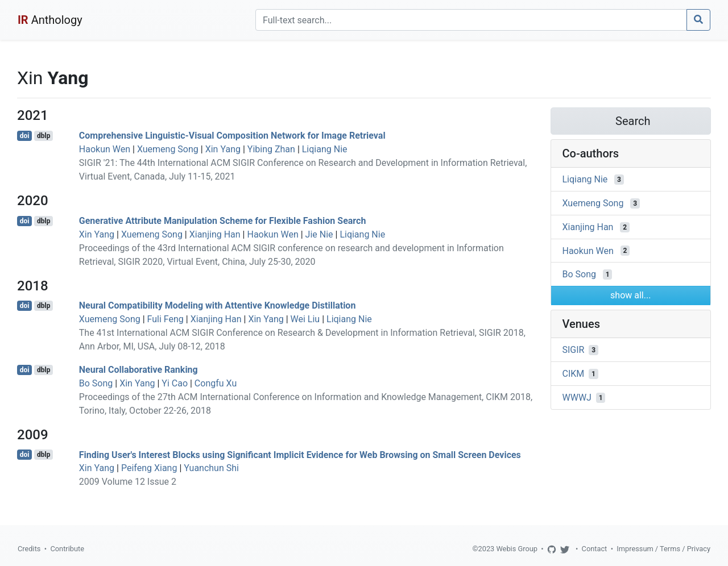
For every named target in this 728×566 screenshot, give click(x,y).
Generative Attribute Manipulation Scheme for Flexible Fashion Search (223, 221)
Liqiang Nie (325, 149)
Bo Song (96, 383)
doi (25, 136)
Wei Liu (305, 319)
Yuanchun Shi (211, 468)
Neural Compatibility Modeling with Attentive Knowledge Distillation (218, 305)
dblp (44, 136)
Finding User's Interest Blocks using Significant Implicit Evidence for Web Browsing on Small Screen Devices (300, 454)
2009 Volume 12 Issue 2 (128, 482)
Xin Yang (223, 149)
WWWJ (577, 398)
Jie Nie (319, 234)
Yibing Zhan (271, 149)
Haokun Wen (105, 149)
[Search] (471, 20)
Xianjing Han (215, 234)
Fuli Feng (166, 319)
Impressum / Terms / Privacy (663, 549)
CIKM (574, 374)
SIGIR (574, 350)
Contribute (67, 549)
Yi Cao (175, 383)
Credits (29, 549)
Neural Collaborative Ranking (138, 370)
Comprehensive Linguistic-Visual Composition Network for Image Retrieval (232, 136)
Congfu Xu (216, 383)
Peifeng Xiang (149, 468)
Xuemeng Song (168, 149)
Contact (595, 549)
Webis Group (517, 549)
